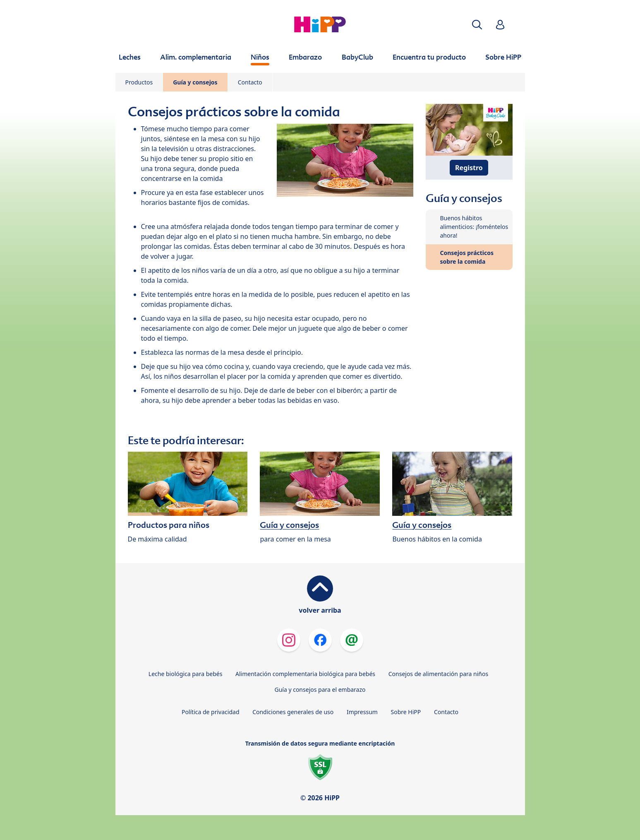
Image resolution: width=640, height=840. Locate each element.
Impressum (362, 712)
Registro (469, 168)
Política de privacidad (211, 712)
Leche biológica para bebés (186, 674)
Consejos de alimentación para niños (438, 674)
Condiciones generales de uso (293, 712)
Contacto (250, 82)
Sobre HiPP (406, 712)
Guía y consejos (195, 82)
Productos (139, 82)
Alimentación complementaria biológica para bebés (305, 674)
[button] (477, 25)
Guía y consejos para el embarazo (320, 690)
